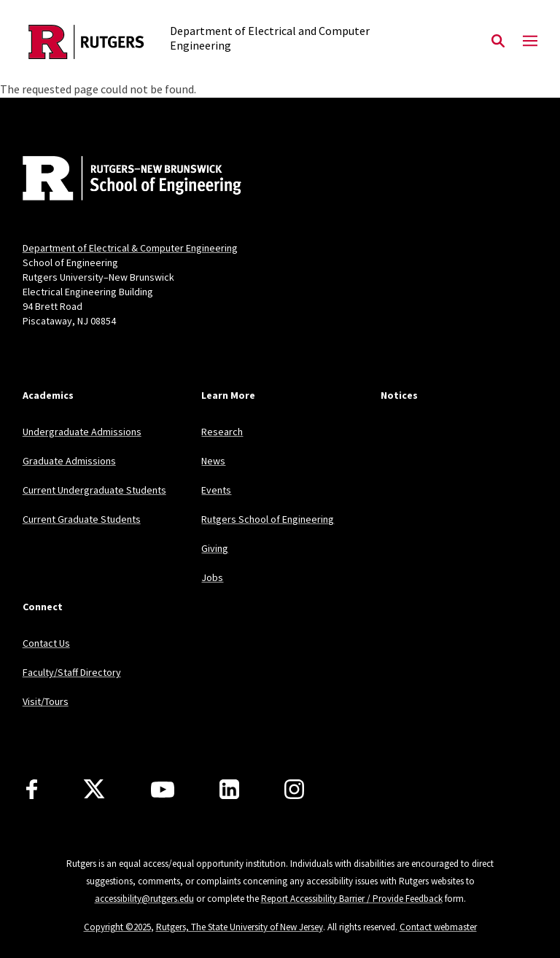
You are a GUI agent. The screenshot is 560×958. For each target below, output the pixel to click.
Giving (215, 548)
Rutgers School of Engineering (268, 519)
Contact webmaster (438, 927)
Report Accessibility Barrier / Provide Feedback (352, 899)
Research (222, 432)
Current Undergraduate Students (94, 490)
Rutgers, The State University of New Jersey (240, 927)
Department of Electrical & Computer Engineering (130, 248)
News (213, 461)
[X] (94, 790)
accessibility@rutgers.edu (144, 899)
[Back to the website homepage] (86, 42)
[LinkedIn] (229, 789)
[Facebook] (32, 789)
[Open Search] (498, 42)
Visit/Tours (46, 701)
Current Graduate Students (82, 519)
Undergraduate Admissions (82, 432)
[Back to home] (119, 180)
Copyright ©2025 (117, 927)
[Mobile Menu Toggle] (530, 42)
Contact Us (46, 643)
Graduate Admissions (69, 461)
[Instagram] (294, 789)
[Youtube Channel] (163, 790)
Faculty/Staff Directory (72, 672)
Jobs (212, 577)
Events (216, 490)
